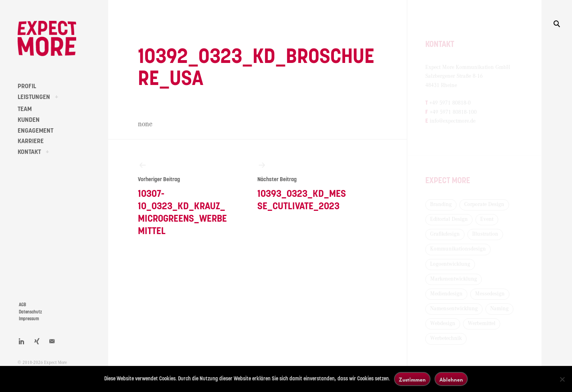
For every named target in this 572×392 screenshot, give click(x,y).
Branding (441, 204)
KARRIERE (31, 141)
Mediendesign (446, 294)
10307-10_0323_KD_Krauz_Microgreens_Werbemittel (183, 198)
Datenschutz (30, 312)
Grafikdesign (445, 234)
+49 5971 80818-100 (453, 112)
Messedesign (490, 294)
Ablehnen (451, 379)
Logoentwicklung (450, 264)
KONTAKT (29, 152)
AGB (22, 305)
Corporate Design (484, 204)
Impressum (29, 319)
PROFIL (27, 86)
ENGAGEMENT (35, 131)
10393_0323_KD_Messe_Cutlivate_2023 (302, 186)
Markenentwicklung (454, 279)
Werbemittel (482, 323)
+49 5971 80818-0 (450, 103)
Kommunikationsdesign (458, 249)
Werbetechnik (446, 338)
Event (487, 219)
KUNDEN (29, 120)
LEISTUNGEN (34, 97)
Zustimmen (412, 379)
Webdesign (443, 323)
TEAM (25, 109)
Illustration (485, 234)
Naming (499, 309)
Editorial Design (449, 219)
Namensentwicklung (454, 309)
